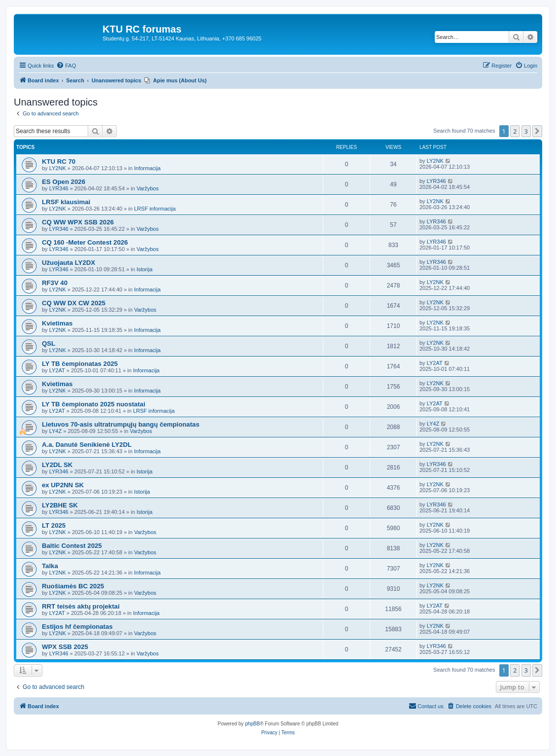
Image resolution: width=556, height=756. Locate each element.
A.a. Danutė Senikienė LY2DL (87, 445)
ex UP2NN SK (63, 485)
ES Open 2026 (64, 182)
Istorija (144, 269)
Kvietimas (57, 323)
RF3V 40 (55, 283)
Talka (50, 566)
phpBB (252, 724)
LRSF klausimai (66, 202)
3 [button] (526, 131)
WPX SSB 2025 (65, 647)
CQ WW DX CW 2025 (74, 303)
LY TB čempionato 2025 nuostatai (94, 404)
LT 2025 (54, 525)
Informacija (147, 168)
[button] (537, 131)
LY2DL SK (57, 465)
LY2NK (58, 168)
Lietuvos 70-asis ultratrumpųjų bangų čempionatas (121, 424)
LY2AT (57, 370)
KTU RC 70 (59, 162)
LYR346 (59, 188)
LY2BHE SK (60, 505)
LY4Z (55, 431)
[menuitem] (66, 66)
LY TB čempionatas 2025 (80, 364)
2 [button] (515, 131)
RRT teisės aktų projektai (81, 606)
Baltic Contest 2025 (72, 546)
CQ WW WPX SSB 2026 (78, 222)
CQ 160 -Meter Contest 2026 (85, 242)
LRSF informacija (155, 209)
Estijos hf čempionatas (77, 627)
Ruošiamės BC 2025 (73, 586)
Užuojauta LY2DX (69, 263)
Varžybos (148, 188)
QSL (49, 343)
